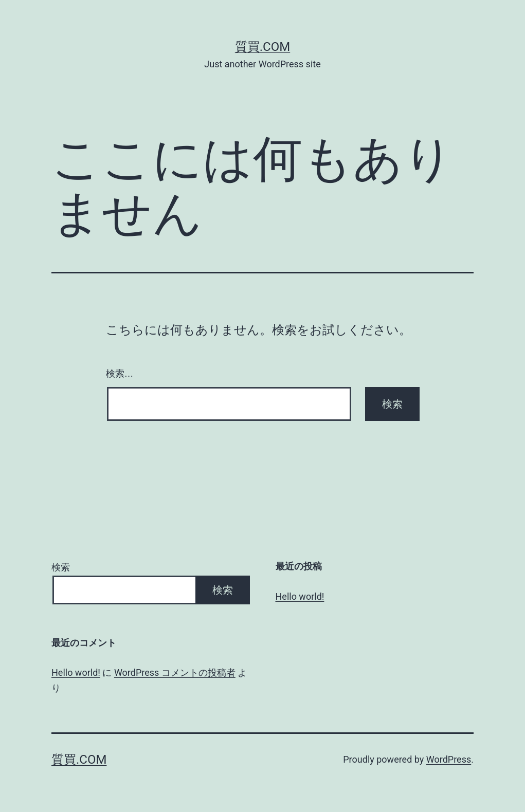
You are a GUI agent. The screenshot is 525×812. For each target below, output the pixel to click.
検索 (61, 567)
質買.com (262, 47)
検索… (120, 374)
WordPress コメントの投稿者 (175, 672)
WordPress (449, 759)
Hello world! (300, 596)
